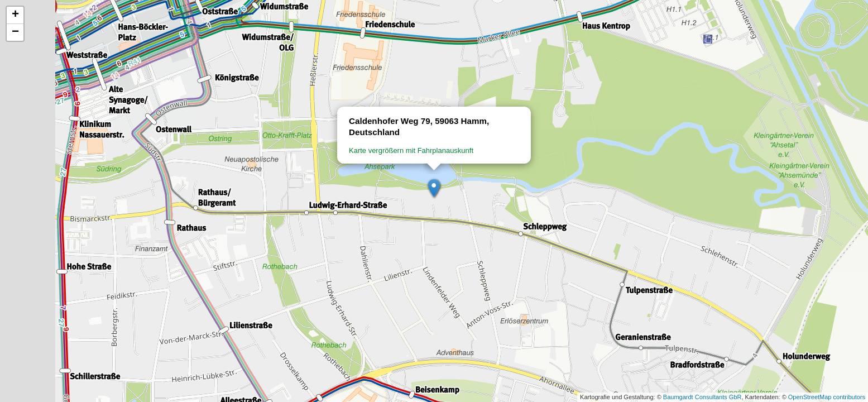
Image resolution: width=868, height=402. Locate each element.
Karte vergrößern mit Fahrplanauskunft (411, 150)
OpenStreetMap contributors (827, 397)
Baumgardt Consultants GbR (702, 397)
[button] (434, 189)
